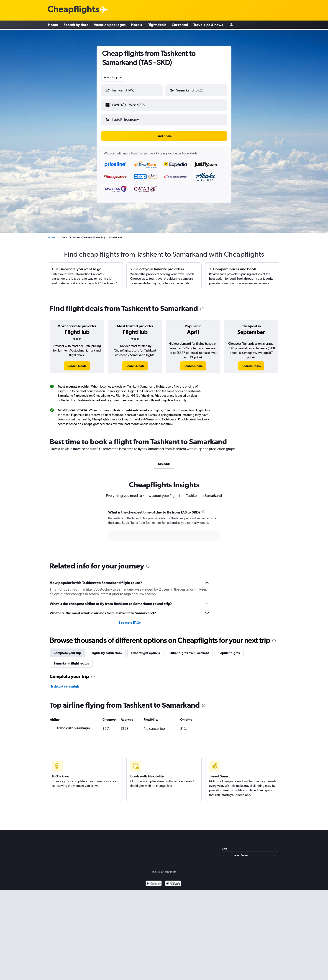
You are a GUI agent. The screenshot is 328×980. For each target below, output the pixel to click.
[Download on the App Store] (173, 880)
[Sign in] (231, 25)
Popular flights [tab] (229, 649)
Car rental (180, 25)
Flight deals (157, 25)
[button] (130, 104)
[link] (77, 362)
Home (53, 25)
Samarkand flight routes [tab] (71, 660)
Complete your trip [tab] (67, 649)
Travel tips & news (208, 25)
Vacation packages (110, 25)
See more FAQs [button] (130, 619)
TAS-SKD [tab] (164, 460)
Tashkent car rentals (65, 683)
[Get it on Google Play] (154, 880)
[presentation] (202, 305)
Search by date (76, 25)
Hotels (136, 25)
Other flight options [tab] (146, 649)
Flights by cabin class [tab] (106, 649)
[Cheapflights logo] (73, 10)
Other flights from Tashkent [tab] (189, 649)
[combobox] (113, 77)
